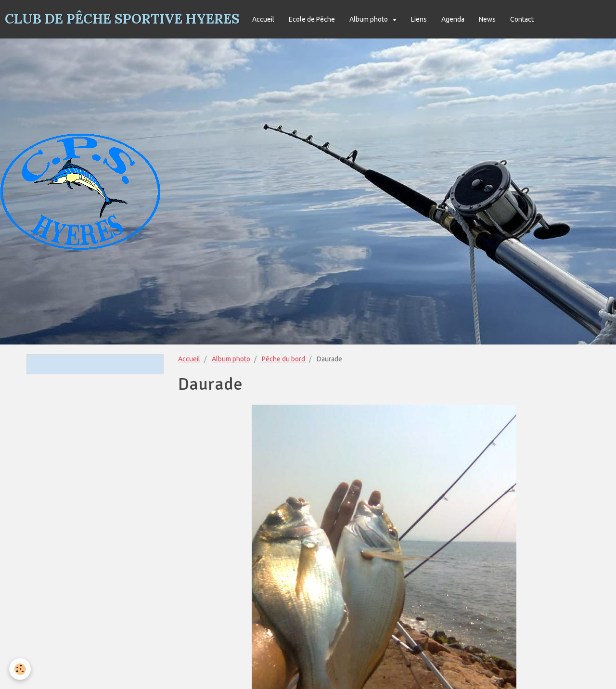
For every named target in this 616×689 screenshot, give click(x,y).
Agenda (453, 19)
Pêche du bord (283, 359)
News (487, 19)
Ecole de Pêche (312, 19)
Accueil (263, 19)
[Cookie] (20, 669)
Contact (522, 19)
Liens (419, 19)
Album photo (369, 19)
